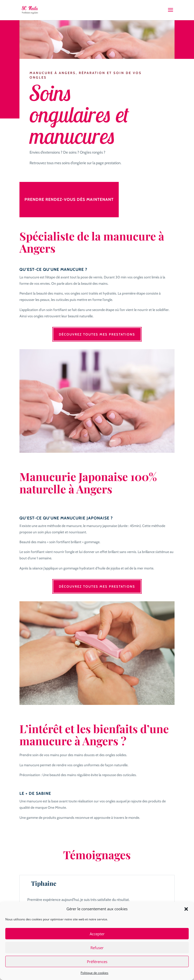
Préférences (97, 962)
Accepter (97, 934)
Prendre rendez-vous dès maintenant (69, 199)
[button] (186, 909)
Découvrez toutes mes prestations (97, 334)
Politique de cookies (94, 973)
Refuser (97, 948)
